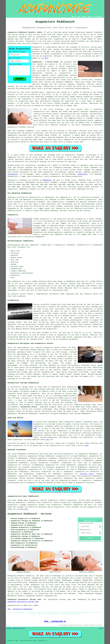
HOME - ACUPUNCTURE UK (55, 621)
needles (40, 64)
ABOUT (84, 17)
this (48, 440)
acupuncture (59, 39)
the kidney (53, 363)
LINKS (78, 17)
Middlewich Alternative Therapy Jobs (23, 602)
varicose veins (87, 474)
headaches (57, 474)
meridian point (14, 137)
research (99, 429)
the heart (49, 361)
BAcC (46, 58)
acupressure (82, 174)
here (26, 509)
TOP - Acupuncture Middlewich (20, 609)
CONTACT (90, 17)
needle (77, 135)
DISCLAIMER (98, 17)
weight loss (38, 476)
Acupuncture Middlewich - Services (30, 514)
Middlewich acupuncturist (28, 454)
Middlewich (47, 180)
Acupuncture (37, 47)
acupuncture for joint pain (75, 463)
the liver (68, 361)
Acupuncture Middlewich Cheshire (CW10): (25, 32)
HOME (73, 17)
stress (63, 465)
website (55, 433)
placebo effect (69, 316)
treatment (98, 37)
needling (52, 461)
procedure (59, 109)
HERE (35, 429)
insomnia (26, 467)
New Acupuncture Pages (19, 628)
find (14, 500)
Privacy (101, 628)
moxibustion (13, 174)
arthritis (26, 465)
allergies (50, 467)
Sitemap (9, 628)
